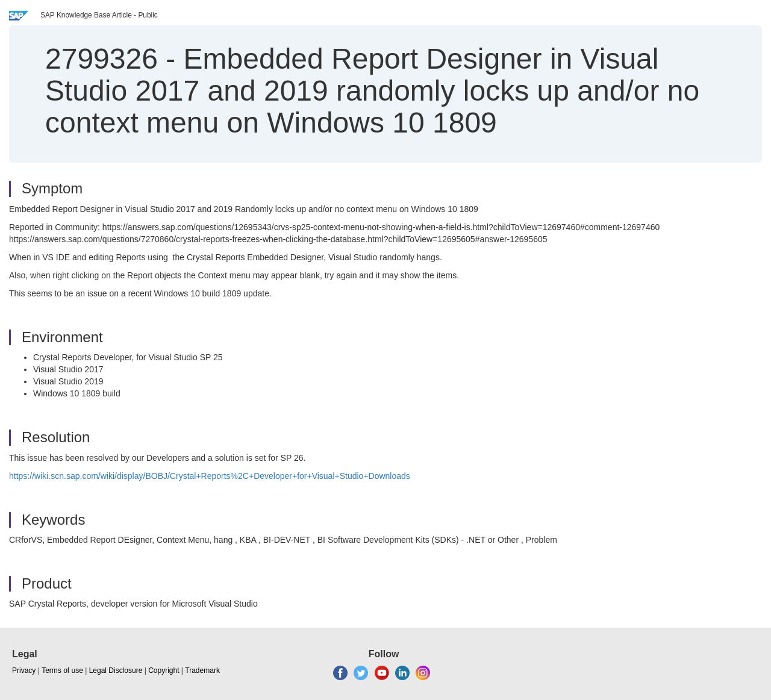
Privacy (24, 670)
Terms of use (62, 670)
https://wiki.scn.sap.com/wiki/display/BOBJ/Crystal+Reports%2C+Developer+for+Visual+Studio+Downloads (210, 476)
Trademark (202, 670)
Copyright (164, 670)
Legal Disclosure (116, 670)
